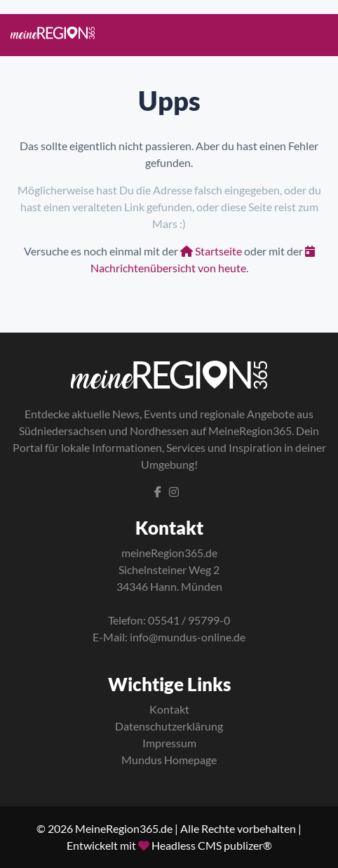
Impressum (169, 743)
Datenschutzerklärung (169, 726)
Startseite (211, 251)
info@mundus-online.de (188, 637)
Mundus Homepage (169, 760)
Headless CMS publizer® (212, 845)
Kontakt (169, 709)
